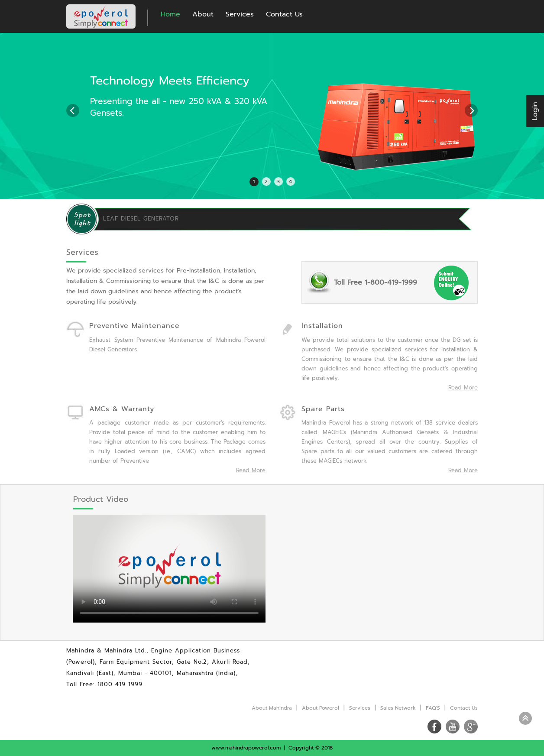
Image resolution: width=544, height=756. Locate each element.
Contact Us (284, 14)
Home (170, 14)
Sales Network (398, 708)
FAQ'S (433, 708)
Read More (251, 470)
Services (240, 14)
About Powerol (321, 708)
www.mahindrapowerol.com (246, 748)
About (203, 14)
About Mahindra (272, 708)
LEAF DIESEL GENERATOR (141, 219)
